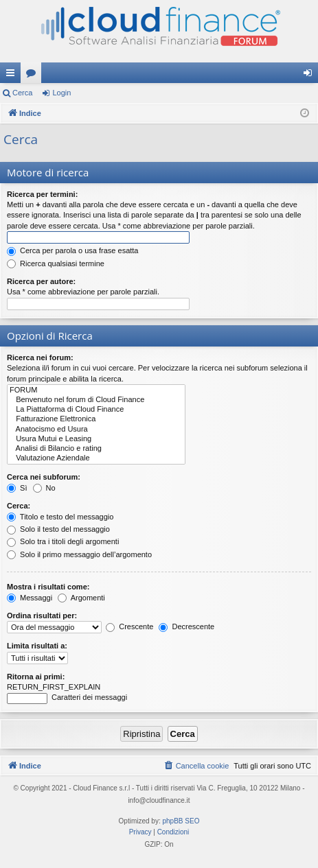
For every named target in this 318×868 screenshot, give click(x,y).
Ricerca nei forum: (40, 357)
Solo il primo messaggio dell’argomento (79, 554)
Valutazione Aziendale (96, 458)
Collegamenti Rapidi (13, 75)
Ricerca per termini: (42, 194)
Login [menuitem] (311, 75)
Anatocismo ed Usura (96, 430)
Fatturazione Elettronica (96, 419)
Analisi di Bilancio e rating (96, 449)
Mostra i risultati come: (48, 587)
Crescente (129, 626)
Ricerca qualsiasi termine (56, 263)
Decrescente (186, 626)
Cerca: (19, 506)
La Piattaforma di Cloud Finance (96, 410)
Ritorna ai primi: (36, 677)
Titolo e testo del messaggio (60, 517)
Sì (17, 488)
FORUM (96, 390)
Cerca (22, 93)
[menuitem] (196, 766)
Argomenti (81, 598)
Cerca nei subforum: (44, 477)
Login (61, 93)
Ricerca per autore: (41, 281)
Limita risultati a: (37, 646)
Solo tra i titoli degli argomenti (63, 541)
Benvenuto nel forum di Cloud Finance (96, 400)
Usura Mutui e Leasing (96, 439)
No (44, 488)
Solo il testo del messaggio (58, 529)
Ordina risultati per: (42, 615)
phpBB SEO (181, 821)
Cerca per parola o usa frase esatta (72, 250)
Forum (34, 75)
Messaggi (30, 598)
